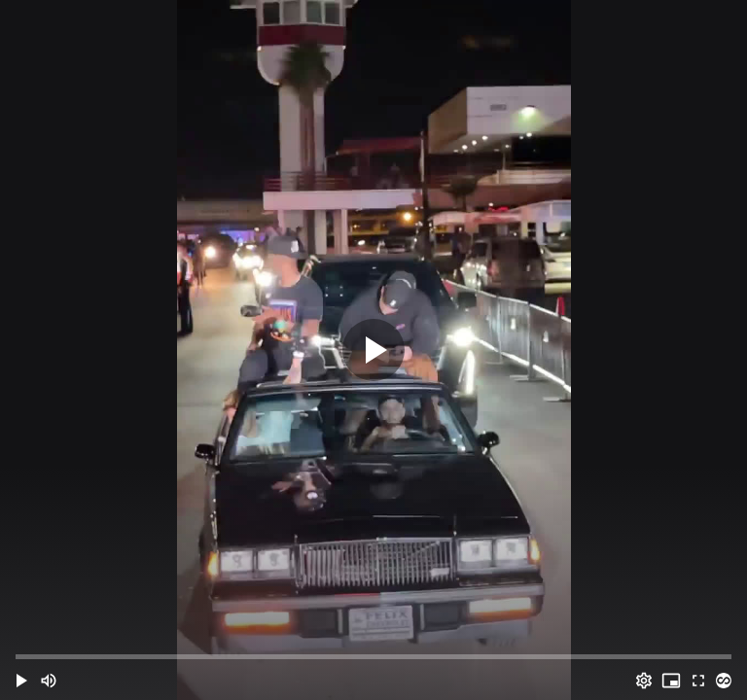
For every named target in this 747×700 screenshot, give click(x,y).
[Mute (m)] (49, 681)
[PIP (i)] (671, 681)
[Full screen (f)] (698, 681)
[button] (21, 681)
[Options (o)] (644, 681)
